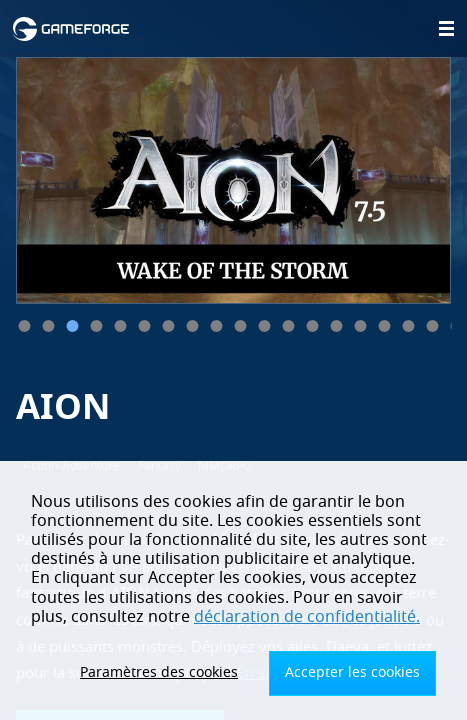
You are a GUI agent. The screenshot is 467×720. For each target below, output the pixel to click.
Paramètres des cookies (159, 672)
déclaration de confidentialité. (307, 617)
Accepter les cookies (352, 672)
